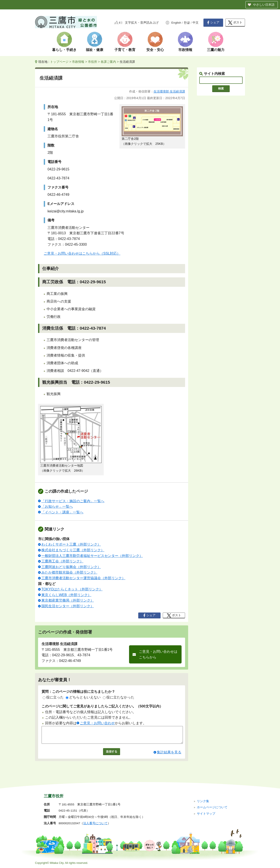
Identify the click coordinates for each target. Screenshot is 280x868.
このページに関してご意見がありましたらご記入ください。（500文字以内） (102, 706)
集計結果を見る (169, 755)
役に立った (53, 697)
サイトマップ (206, 814)
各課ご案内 (108, 62)
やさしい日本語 (264, 5)
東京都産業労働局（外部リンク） (68, 600)
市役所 (93, 62)
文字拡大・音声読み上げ (142, 23)
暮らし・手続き (64, 50)
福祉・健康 (94, 50)
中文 (196, 23)
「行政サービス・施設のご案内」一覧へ (73, 501)
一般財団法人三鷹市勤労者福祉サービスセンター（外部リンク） (92, 556)
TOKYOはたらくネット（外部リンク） (72, 589)
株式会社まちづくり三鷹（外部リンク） (73, 550)
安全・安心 (155, 50)
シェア (213, 23)
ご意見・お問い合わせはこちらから (158, 654)
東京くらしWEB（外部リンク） (66, 595)
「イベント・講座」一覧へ (62, 512)
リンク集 (203, 801)
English (176, 23)
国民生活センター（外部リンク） (68, 606)
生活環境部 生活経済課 (169, 91)
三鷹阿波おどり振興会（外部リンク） (71, 567)
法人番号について (95, 823)
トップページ (59, 62)
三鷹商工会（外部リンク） (62, 561)
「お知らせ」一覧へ (57, 507)
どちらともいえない (83, 697)
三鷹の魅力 (216, 50)
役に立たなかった (119, 697)
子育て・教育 (125, 50)
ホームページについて (212, 807)
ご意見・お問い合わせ (97, 723)
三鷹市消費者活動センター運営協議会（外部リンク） (83, 578)
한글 (187, 23)
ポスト (235, 23)
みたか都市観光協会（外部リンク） (69, 572)
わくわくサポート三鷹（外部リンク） (71, 544)
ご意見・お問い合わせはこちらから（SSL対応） (82, 253)
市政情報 (185, 50)
